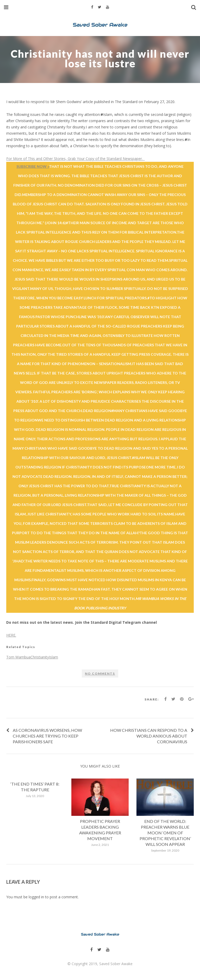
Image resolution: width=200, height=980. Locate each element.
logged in (36, 897)
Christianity (40, 657)
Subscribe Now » (33, 166)
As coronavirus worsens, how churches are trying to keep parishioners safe (47, 736)
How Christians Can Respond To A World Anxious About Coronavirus (149, 736)
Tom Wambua (18, 657)
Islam (54, 657)
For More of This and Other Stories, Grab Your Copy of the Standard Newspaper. (76, 159)
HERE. (11, 635)
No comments (100, 673)
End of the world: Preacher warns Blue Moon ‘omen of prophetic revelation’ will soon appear (165, 833)
